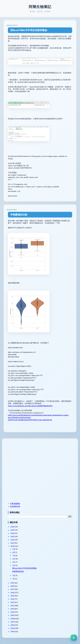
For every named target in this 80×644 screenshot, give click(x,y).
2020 (13, 546)
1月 (14, 579)
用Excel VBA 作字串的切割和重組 (29, 30)
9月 (14, 549)
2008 (13, 619)
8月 (14, 552)
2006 (13, 625)
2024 (13, 533)
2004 (13, 631)
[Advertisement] (21, 456)
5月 (14, 562)
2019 (12, 583)
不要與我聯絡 (15, 504)
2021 (12, 543)
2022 (13, 540)
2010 (13, 612)
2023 (13, 536)
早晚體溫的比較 (19, 215)
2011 (12, 609)
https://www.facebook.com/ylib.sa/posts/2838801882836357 (30, 406)
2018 (12, 586)
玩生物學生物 (15, 506)
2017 (12, 589)
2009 (13, 615)
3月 (14, 575)
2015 (12, 596)
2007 (13, 622)
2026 (13, 527)
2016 (12, 593)
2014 (12, 599)
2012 (12, 606)
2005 (13, 628)
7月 (14, 556)
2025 (13, 530)
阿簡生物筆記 (40, 7)
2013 (12, 602)
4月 (14, 565)
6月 (14, 559)
